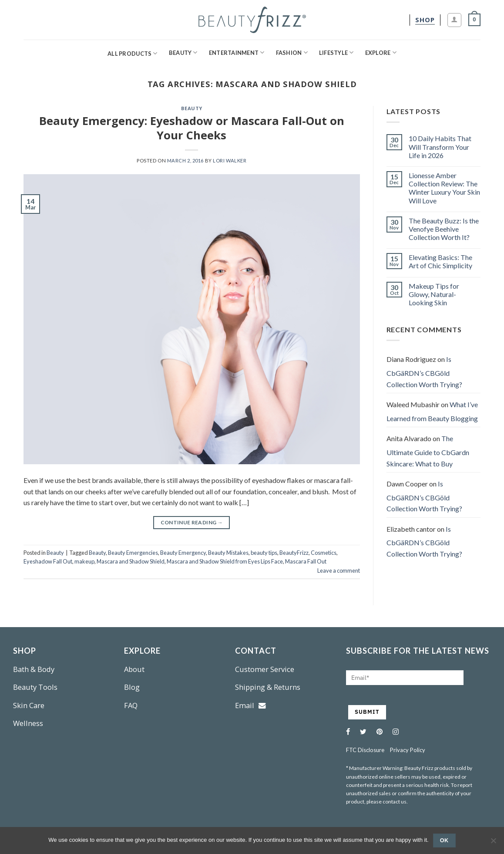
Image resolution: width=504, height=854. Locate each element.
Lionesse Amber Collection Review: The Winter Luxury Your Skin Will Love (444, 188)
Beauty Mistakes (228, 553)
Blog (132, 687)
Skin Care (29, 705)
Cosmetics (324, 553)
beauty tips (264, 553)
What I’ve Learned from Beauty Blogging (432, 411)
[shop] (425, 20)
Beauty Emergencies (133, 553)
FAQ (131, 705)
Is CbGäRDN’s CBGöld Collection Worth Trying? (424, 371)
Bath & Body (34, 669)
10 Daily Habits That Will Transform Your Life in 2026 (440, 147)
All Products (133, 53)
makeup (84, 561)
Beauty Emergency (183, 553)
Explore (381, 52)
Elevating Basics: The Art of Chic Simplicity (440, 261)
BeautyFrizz (294, 553)
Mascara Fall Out (306, 561)
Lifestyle (336, 52)
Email (250, 705)
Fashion (292, 52)
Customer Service (265, 669)
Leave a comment (339, 570)
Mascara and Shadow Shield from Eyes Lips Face (225, 561)
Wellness (28, 723)
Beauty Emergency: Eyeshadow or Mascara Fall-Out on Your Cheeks (192, 128)
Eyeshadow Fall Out (48, 561)
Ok (444, 840)
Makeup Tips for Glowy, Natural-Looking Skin (434, 294)
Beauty (183, 52)
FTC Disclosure (365, 750)
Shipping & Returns (268, 687)
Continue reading (192, 522)
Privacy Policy (408, 750)
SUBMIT (367, 712)
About (134, 669)
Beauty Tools (35, 687)
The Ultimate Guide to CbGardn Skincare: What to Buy (428, 451)
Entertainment (237, 52)
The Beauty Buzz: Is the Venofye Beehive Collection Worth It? (444, 229)
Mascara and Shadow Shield (131, 561)
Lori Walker (230, 160)
